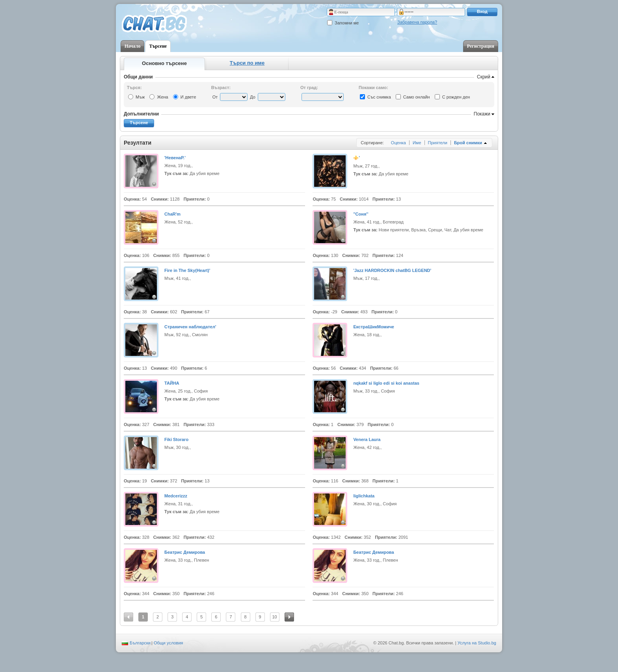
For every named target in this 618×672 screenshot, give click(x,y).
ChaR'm (172, 214)
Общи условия (168, 643)
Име (417, 143)
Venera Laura (367, 439)
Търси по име (247, 63)
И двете (188, 97)
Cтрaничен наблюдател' (190, 327)
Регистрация (481, 46)
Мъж (140, 97)
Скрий (484, 77)
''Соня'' (361, 214)
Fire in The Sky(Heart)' (187, 270)
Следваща (289, 617)
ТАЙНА (172, 383)
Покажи (482, 114)
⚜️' (356, 158)
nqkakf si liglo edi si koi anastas (386, 383)
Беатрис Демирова (185, 552)
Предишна (128, 617)
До (253, 97)
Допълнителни (141, 114)
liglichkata (364, 496)
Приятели (438, 143)
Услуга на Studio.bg (477, 643)
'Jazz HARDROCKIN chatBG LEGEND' (392, 270)
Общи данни (138, 77)
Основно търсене (164, 63)
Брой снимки (468, 143)
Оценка (398, 143)
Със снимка (379, 97)
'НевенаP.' (175, 158)
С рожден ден (456, 97)
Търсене (158, 46)
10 (275, 617)
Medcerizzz (176, 496)
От (215, 97)
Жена (162, 97)
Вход (482, 11)
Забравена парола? (417, 22)
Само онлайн (417, 97)
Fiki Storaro (176, 439)
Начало (132, 46)
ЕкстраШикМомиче (374, 327)
